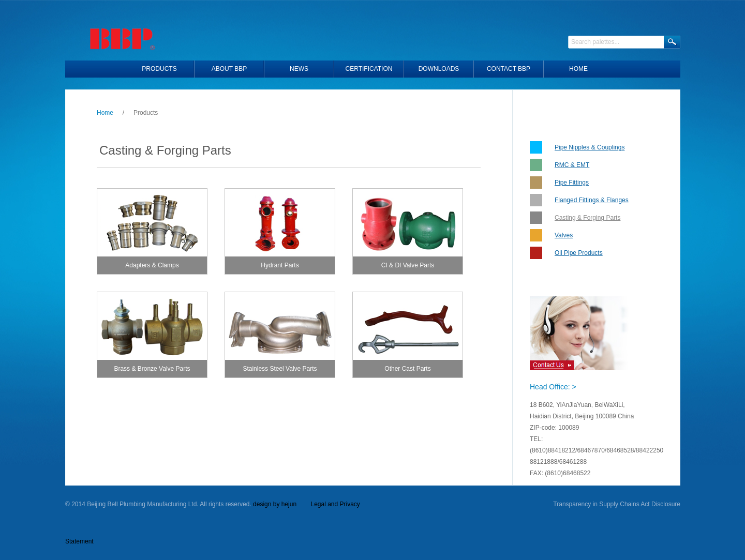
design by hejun (275, 504)
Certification (369, 69)
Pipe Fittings (572, 183)
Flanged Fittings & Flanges (592, 200)
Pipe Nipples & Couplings (590, 147)
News (299, 69)
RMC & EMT (572, 165)
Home (105, 113)
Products (159, 69)
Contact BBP (509, 69)
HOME (578, 69)
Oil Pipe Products (579, 253)
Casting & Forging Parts (587, 218)
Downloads (439, 69)
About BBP (229, 69)
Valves (564, 235)
